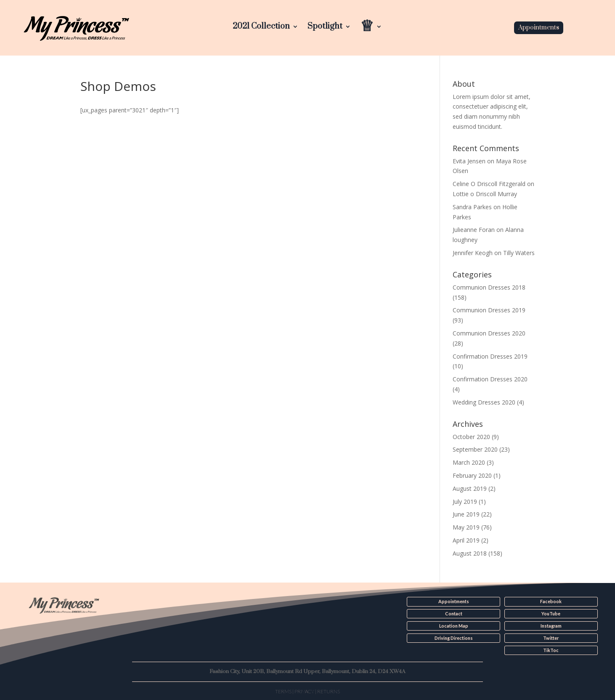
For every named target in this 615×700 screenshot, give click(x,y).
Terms (283, 691)
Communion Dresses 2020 (489, 333)
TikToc (551, 650)
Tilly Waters (519, 253)
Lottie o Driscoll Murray (485, 194)
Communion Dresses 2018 (489, 287)
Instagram (551, 625)
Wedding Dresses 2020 (484, 402)
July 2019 (465, 502)
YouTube (551, 614)
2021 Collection (261, 28)
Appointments (539, 28)
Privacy (304, 691)
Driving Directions (454, 638)
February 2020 (472, 475)
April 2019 (466, 540)
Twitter (551, 638)
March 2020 (469, 462)
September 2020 (475, 449)
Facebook (551, 602)
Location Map (454, 625)
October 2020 (471, 437)
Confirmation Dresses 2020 (490, 379)
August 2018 (470, 553)
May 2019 (466, 527)
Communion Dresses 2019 (489, 310)
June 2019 (466, 514)
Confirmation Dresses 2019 (490, 356)
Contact (454, 614)
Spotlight (325, 28)
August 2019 (470, 488)
